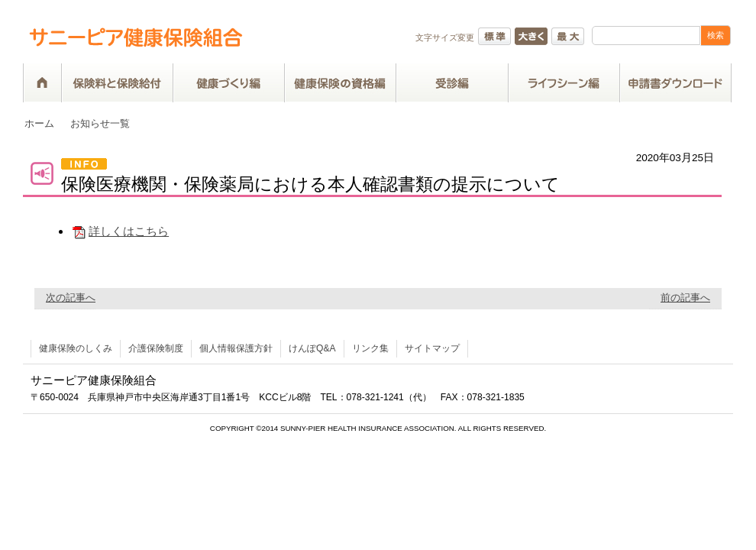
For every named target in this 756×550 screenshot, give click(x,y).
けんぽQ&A (312, 348)
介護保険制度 (156, 348)
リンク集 (370, 348)
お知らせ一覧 (100, 123)
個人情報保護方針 (236, 348)
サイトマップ (432, 348)
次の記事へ (71, 298)
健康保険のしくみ (76, 348)
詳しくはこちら (120, 231)
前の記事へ (685, 298)
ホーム (39, 123)
